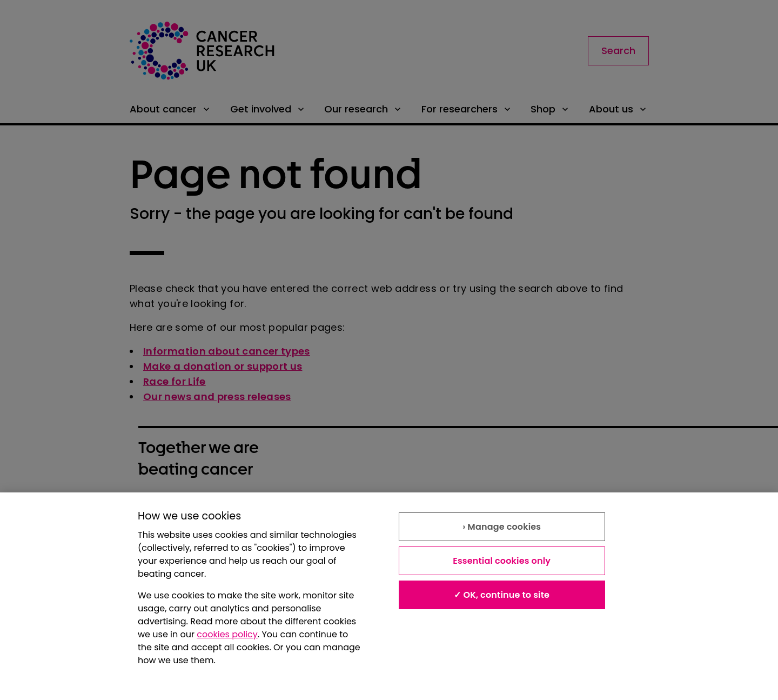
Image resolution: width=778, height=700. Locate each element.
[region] (389, 596)
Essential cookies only (502, 561)
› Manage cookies (502, 527)
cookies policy (227, 634)
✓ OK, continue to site (502, 595)
